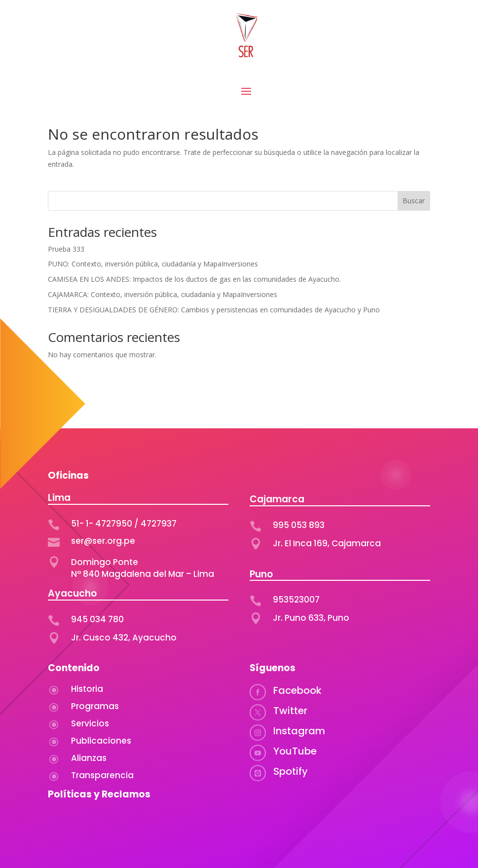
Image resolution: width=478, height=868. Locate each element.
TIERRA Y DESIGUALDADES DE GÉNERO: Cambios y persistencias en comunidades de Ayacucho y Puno (214, 310)
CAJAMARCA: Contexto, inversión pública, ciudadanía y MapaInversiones (164, 294)
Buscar (414, 201)
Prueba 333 (66, 249)
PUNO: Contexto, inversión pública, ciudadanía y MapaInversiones (153, 264)
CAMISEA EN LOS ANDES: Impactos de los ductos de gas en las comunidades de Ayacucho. (195, 279)
